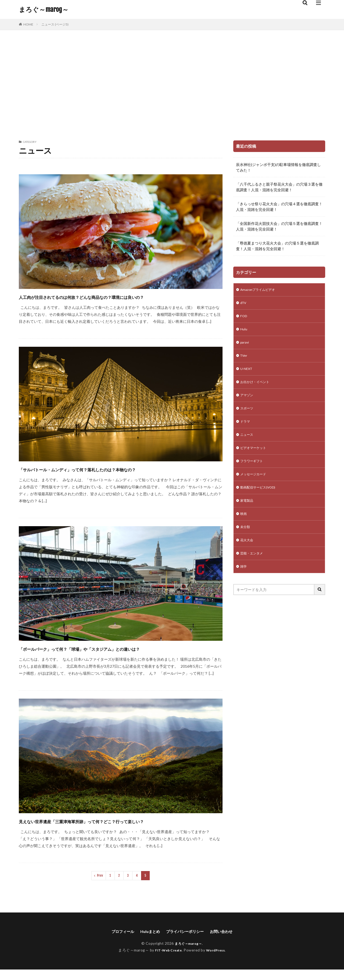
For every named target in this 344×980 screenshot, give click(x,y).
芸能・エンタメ (253, 570)
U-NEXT (247, 374)
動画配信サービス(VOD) (261, 500)
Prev (100, 885)
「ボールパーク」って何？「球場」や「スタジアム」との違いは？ (118, 658)
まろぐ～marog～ (44, 9)
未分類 (246, 542)
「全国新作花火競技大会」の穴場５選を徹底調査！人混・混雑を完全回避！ (279, 226)
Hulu (244, 332)
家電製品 (248, 514)
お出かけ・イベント (257, 388)
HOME (28, 24)
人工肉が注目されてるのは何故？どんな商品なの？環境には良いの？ (114, 301)
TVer (245, 360)
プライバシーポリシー (186, 941)
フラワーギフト (253, 472)
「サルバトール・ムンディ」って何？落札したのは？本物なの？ (115, 478)
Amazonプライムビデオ (260, 290)
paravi (245, 346)
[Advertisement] (172, 84)
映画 (244, 528)
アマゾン (248, 402)
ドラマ (246, 430)
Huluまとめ (148, 941)
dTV (244, 304)
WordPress (218, 960)
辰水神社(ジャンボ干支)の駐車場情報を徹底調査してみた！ (278, 167)
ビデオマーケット (255, 458)
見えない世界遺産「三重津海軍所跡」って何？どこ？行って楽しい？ (120, 830)
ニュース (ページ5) (55, 24)
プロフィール (117, 941)
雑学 (244, 584)
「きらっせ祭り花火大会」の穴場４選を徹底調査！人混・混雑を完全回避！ (279, 207)
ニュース (248, 444)
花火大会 (248, 556)
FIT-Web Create (167, 960)
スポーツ (248, 416)
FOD (244, 318)
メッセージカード (255, 486)
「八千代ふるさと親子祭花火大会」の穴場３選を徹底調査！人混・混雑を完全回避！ (279, 187)
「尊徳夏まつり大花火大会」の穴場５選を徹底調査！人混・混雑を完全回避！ (277, 246)
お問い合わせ (227, 941)
